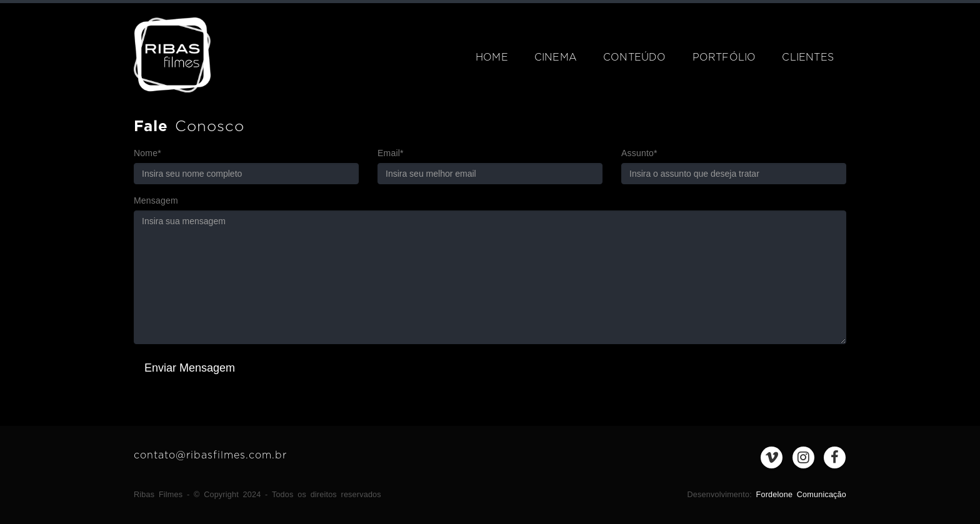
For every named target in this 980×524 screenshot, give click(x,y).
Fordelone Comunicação (801, 495)
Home (492, 57)
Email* (391, 153)
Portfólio (724, 57)
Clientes (808, 57)
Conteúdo (635, 57)
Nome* (147, 153)
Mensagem (156, 200)
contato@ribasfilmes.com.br (210, 455)
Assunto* (639, 153)
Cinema (556, 57)
